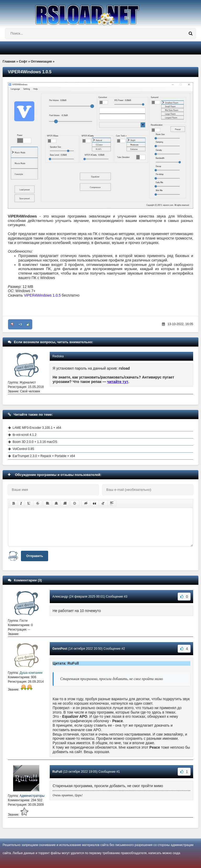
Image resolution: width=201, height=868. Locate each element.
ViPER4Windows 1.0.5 (43, 295)
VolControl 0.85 (23, 449)
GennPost (60, 649)
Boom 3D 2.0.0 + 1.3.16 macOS (35, 442)
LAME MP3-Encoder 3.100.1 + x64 (37, 428)
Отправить (35, 556)
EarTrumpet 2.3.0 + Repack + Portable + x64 (44, 456)
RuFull (57, 772)
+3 (20, 324)
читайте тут (118, 382)
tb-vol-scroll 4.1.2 (24, 435)
